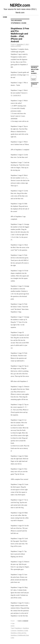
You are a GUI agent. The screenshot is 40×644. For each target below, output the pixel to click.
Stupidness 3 (19, 628)
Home (5, 17)
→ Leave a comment (22, 621)
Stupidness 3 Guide (23, 630)
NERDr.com (20, 5)
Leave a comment (16, 46)
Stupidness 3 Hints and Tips (18, 633)
